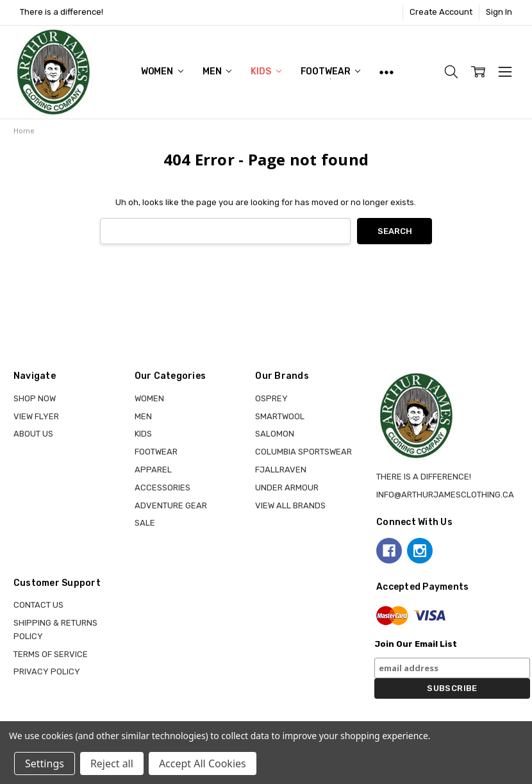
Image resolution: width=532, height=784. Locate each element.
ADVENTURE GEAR (171, 505)
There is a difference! (62, 12)
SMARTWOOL (280, 416)
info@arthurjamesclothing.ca (445, 495)
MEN (217, 71)
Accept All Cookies (203, 763)
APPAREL (153, 470)
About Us (33, 434)
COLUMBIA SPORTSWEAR (303, 452)
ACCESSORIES (162, 488)
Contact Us (38, 605)
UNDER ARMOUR (287, 488)
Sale (145, 523)
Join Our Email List (416, 644)
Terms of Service (51, 654)
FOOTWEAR (331, 71)
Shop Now (35, 398)
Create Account (441, 12)
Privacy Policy (47, 671)
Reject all (112, 763)
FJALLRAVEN (281, 470)
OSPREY (271, 398)
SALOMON (275, 434)
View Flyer (36, 416)
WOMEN (162, 71)
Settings (45, 763)
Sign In (499, 12)
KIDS (266, 71)
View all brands (290, 505)
